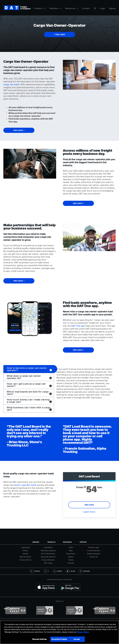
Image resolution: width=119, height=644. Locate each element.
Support (83, 542)
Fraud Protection (94, 551)
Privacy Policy (83, 632)
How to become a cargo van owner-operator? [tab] (27, 369)
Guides (71, 557)
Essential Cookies (59, 639)
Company (36, 542)
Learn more (89, 512)
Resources (72, 8)
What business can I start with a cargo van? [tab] (29, 409)
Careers (25, 554)
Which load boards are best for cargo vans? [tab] (28, 393)
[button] (59, 35)
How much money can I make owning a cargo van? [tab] (28, 401)
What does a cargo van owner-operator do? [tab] (24, 377)
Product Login (94, 547)
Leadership (25, 547)
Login (102, 8)
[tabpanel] (85, 385)
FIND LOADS (89, 505)
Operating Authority (48, 557)
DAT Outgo (48, 563)
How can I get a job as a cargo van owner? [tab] (26, 385)
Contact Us (94, 557)
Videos (71, 560)
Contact (86, 8)
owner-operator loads (25, 485)
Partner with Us (25, 560)
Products (40, 8)
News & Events (25, 557)
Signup (112, 8)
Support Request (94, 554)
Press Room (71, 554)
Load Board (48, 547)
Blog (71, 551)
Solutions (55, 8)
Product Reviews (48, 560)
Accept (77, 639)
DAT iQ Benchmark (48, 554)
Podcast (71, 563)
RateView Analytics (48, 551)
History (25, 551)
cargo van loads (11, 84)
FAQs (71, 547)
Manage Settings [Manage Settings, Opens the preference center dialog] (40, 639)
